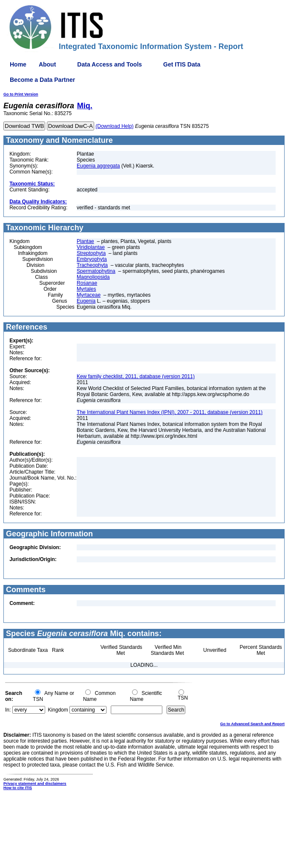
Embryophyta (92, 259)
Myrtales (86, 289)
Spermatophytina (96, 271)
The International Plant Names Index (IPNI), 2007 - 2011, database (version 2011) (170, 412)
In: (8, 710)
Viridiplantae (91, 247)
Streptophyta (91, 253)
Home (18, 64)
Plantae (85, 241)
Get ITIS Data (182, 64)
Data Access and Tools (109, 64)
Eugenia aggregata (98, 166)
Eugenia (86, 301)
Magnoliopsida (93, 277)
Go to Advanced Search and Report (252, 724)
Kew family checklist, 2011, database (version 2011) (136, 376)
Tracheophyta (92, 265)
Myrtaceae (89, 295)
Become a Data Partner (42, 80)
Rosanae (87, 283)
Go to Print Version (21, 94)
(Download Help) (114, 126)
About (47, 64)
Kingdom (58, 710)
